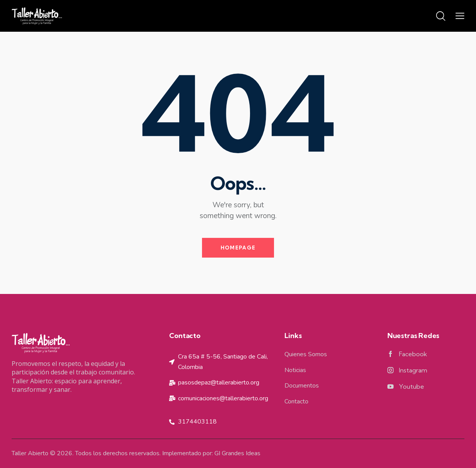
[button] (460, 16)
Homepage (238, 248)
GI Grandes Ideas (237, 453)
